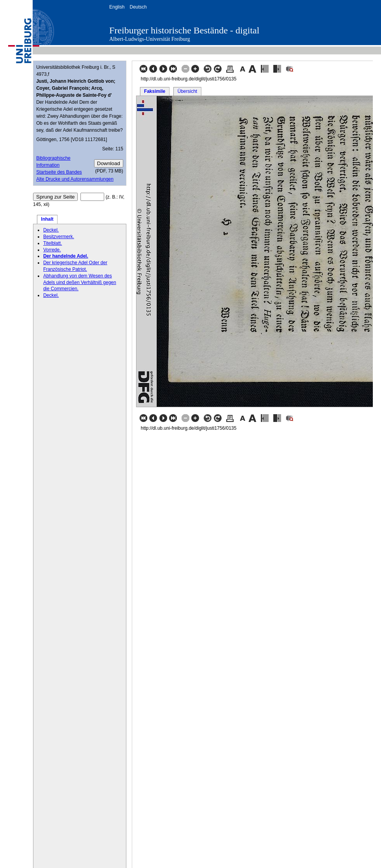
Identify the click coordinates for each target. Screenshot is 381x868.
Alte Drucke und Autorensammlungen (75, 179)
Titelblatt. (52, 243)
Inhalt (47, 219)
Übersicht (187, 91)
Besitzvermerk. (59, 237)
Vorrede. (52, 250)
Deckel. (51, 230)
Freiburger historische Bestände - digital (184, 30)
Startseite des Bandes (59, 172)
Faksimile (155, 91)
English (117, 7)
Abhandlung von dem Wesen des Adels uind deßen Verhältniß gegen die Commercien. (80, 282)
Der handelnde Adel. (66, 256)
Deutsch (138, 7)
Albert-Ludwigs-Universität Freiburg (150, 39)
